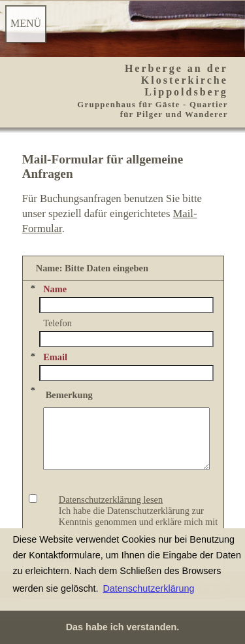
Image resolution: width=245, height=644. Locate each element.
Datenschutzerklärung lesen (111, 511)
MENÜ (26, 23)
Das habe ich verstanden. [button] (123, 627)
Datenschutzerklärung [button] (148, 588)
